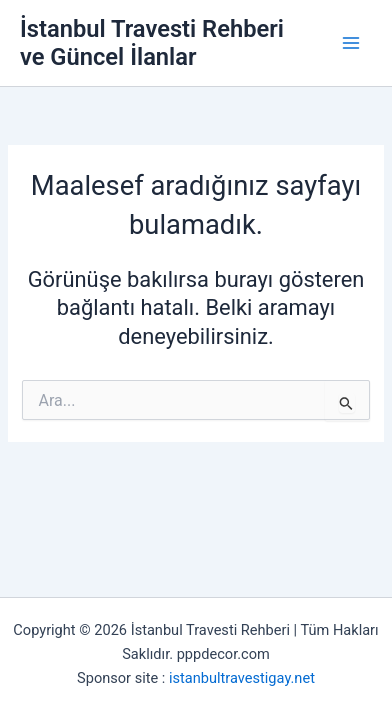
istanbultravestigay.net (242, 678)
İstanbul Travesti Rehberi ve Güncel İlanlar (152, 43)
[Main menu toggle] (351, 43)
